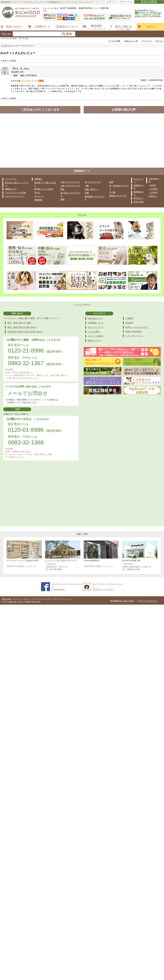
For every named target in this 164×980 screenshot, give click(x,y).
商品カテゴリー (95, 341)
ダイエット (39, 196)
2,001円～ (153, 196)
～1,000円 (153, 189)
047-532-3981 (56, 569)
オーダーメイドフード (15, 196)
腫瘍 (62, 199)
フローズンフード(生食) (15, 193)
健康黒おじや (11, 189)
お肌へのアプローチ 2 (70, 186)
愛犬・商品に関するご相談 (19, 323)
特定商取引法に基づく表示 (122, 601)
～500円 (152, 185)
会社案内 (129, 323)
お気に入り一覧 (131, 41)
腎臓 (87, 193)
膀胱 (111, 182)
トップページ (7, 46)
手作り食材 (139, 202)
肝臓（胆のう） (92, 189)
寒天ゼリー (139, 198)
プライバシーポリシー (148, 601)
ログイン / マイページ (119, 2)
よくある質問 (94, 332)
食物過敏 (38, 200)
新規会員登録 (149, 2)
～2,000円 (153, 193)
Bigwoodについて (95, 318)
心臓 (87, 186)
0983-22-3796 (133, 569)
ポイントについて (96, 327)
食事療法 (38, 179)
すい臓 (112, 192)
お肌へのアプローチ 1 (70, 182)
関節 (62, 189)
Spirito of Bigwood (133, 331)
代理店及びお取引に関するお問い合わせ (25, 332)
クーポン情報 (114, 41)
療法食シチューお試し (44, 189)
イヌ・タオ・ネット (134, 336)
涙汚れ (37, 193)
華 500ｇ (25, 69)
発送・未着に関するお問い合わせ (22, 327)
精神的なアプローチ (118, 196)
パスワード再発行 (96, 336)
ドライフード (11, 179)
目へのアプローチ (93, 182)
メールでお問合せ (28, 393)
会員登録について (96, 323)
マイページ (147, 41)
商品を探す (7, 34)
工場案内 (129, 318)
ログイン (159, 41)
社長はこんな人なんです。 (137, 327)
